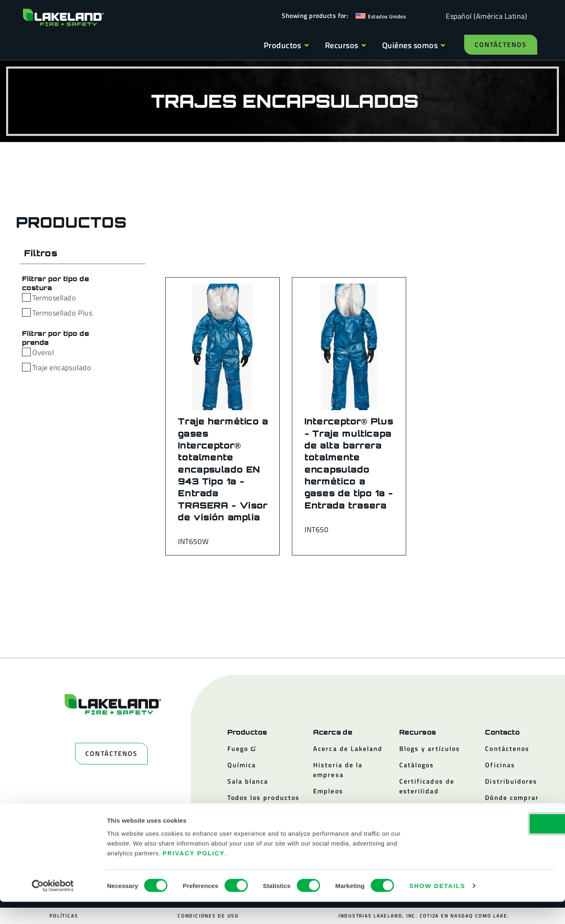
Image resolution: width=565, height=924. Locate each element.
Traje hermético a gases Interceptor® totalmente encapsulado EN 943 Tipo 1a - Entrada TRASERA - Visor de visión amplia (223, 469)
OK (497, 846)
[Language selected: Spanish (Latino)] (484, 16)
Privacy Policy (194, 875)
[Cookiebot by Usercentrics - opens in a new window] (53, 908)
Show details (437, 908)
